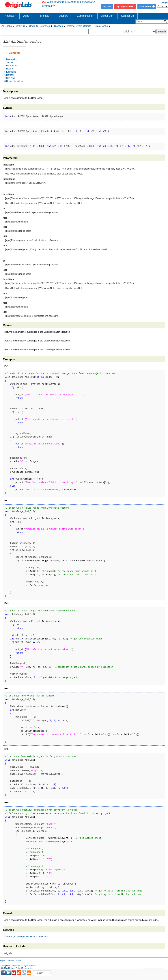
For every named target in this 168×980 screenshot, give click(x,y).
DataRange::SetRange (37, 937)
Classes (58, 26)
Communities (85, 16)
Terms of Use (28, 968)
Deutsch (11, 960)
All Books (7, 26)
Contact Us (127, 16)
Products (10, 16)
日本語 (18, 960)
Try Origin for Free (125, 6)
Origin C (20, 26)
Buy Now (107, 6)
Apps (27, 16)
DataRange (102, 26)
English (3, 960)
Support (64, 16)
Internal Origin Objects (79, 26)
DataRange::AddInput (15, 937)
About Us (107, 16)
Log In (165, 3)
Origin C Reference (39, 26)
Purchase (45, 16)
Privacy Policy (15, 968)
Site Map (4, 968)
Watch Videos (146, 6)
